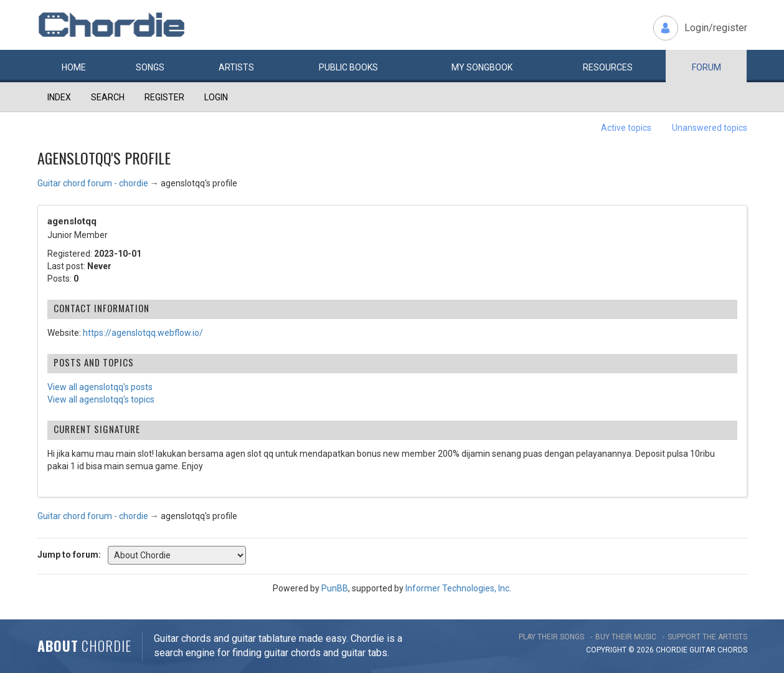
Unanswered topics (710, 128)
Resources (608, 67)
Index (59, 97)
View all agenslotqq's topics (101, 399)
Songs (150, 67)
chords (732, 650)
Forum (706, 67)
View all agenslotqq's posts (100, 387)
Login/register (716, 28)
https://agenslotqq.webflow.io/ (143, 333)
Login (216, 97)
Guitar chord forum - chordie (93, 183)
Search (108, 97)
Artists (236, 67)
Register (164, 97)
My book (482, 67)
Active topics (626, 128)
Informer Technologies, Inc (457, 588)
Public (348, 67)
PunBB (335, 588)
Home (74, 67)
